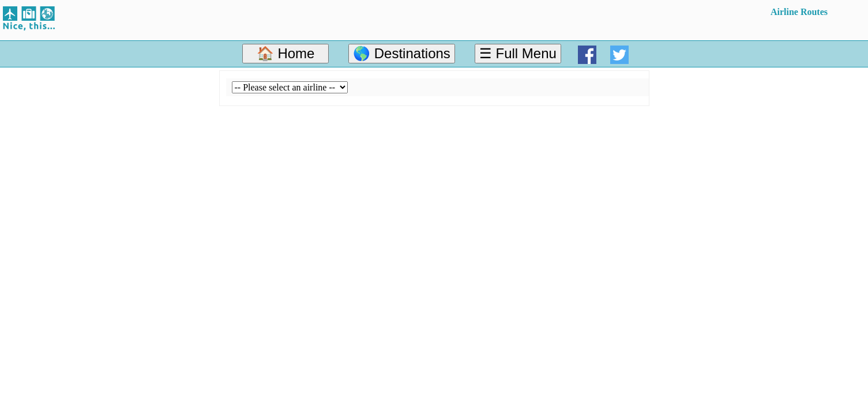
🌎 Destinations (402, 53)
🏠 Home (286, 53)
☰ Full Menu (518, 53)
